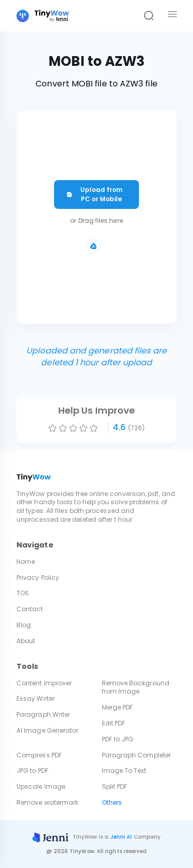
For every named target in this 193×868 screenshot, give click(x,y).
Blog (24, 625)
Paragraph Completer (137, 755)
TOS (23, 593)
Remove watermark (47, 802)
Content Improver (44, 683)
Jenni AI (121, 837)
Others (112, 802)
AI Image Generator (47, 730)
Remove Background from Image (136, 687)
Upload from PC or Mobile (94, 194)
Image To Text (124, 770)
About (26, 641)
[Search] (149, 16)
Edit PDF (114, 723)
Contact (30, 609)
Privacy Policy (38, 578)
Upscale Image (41, 786)
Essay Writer (36, 698)
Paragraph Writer (43, 714)
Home (26, 562)
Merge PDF (118, 707)
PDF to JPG (118, 739)
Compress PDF (39, 755)
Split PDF (115, 786)
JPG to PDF (32, 770)
